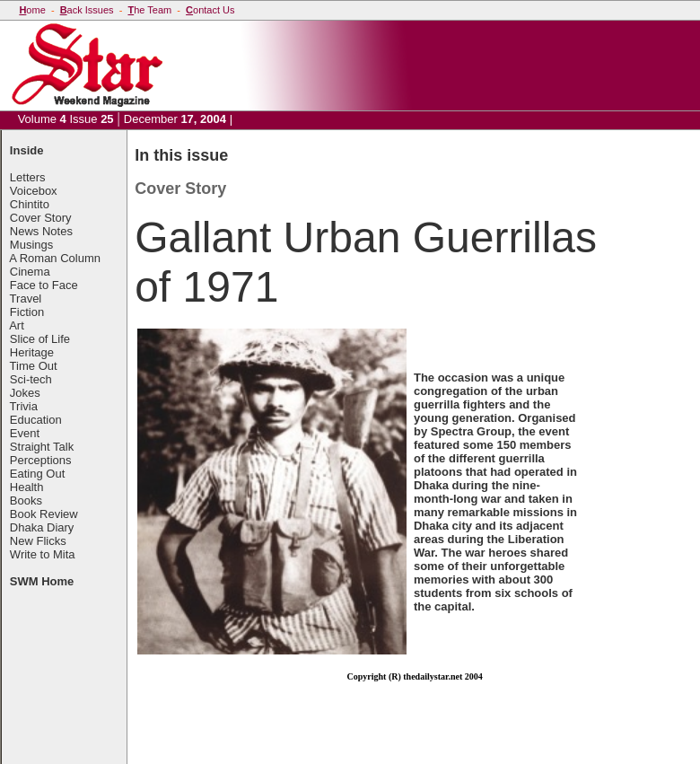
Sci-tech (31, 379)
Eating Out (37, 474)
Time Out (34, 366)
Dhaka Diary (42, 527)
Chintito (30, 204)
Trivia (24, 406)
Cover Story (41, 218)
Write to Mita (43, 554)
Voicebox (34, 191)
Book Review (44, 514)
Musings (31, 245)
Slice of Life (40, 339)
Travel (26, 299)
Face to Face (44, 285)
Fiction (27, 312)
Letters (28, 177)
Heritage (32, 352)
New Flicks (38, 541)
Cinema (30, 272)
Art (17, 325)
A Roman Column (55, 258)
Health (27, 487)
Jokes (25, 393)
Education (36, 420)
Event (25, 433)
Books (26, 501)
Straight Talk (42, 447)
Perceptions (41, 460)
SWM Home (42, 581)
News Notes (41, 231)
